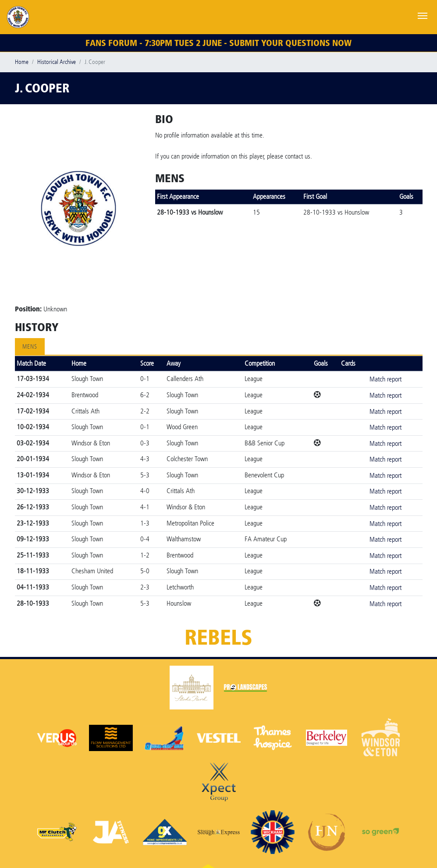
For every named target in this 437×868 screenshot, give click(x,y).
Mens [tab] (30, 347)
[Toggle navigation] (423, 15)
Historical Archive (57, 62)
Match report (385, 379)
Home (22, 62)
